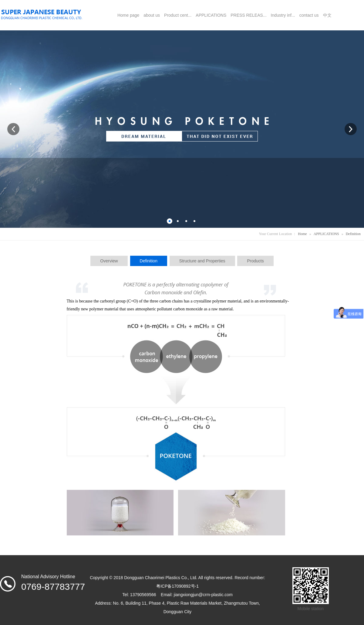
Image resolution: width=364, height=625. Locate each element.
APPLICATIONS (326, 234)
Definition (353, 234)
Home (302, 234)
